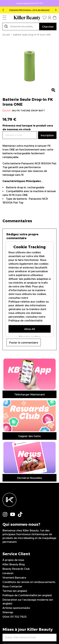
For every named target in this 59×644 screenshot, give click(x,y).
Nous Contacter (12, 488)
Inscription (29, 549)
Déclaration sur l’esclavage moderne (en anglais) (28, 503)
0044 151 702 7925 (15, 518)
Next (55, 10)
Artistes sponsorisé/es (16, 509)
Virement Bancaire (14, 479)
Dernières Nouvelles (30, 379)
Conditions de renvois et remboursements (29, 484)
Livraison (8, 475)
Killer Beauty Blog (14, 466)
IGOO (30, 631)
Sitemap (8, 514)
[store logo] (27, 18)
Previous (4, 10)
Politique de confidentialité (25, 321)
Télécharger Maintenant (30, 362)
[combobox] (21, 26)
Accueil (6, 35)
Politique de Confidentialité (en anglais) (27, 497)
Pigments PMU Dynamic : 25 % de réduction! (30, 10)
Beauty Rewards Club (16, 470)
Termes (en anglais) (15, 492)
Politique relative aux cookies (27, 302)
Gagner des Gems (29, 371)
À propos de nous (13, 461)
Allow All (30, 329)
